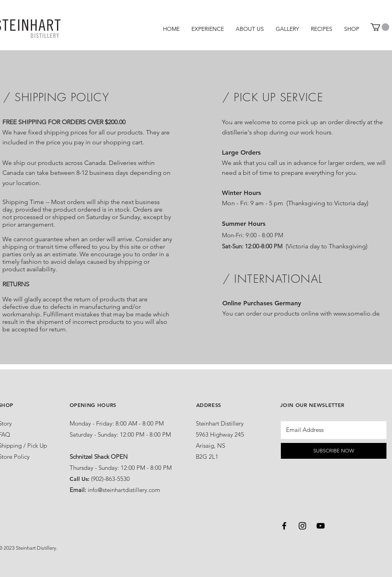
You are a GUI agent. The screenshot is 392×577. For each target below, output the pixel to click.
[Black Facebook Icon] (284, 526)
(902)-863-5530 (110, 479)
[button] (380, 27)
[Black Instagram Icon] (302, 526)
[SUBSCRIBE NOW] (334, 451)
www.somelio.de (357, 313)
